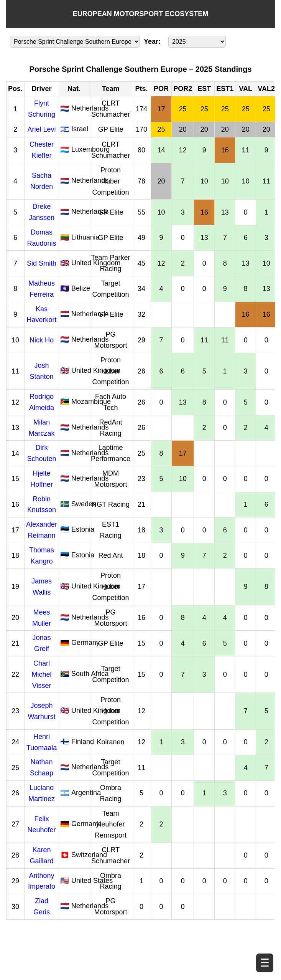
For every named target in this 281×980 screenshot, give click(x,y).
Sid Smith (42, 263)
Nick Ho (42, 340)
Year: (152, 41)
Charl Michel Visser (42, 674)
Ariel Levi (42, 129)
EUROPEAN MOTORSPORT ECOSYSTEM (141, 14)
